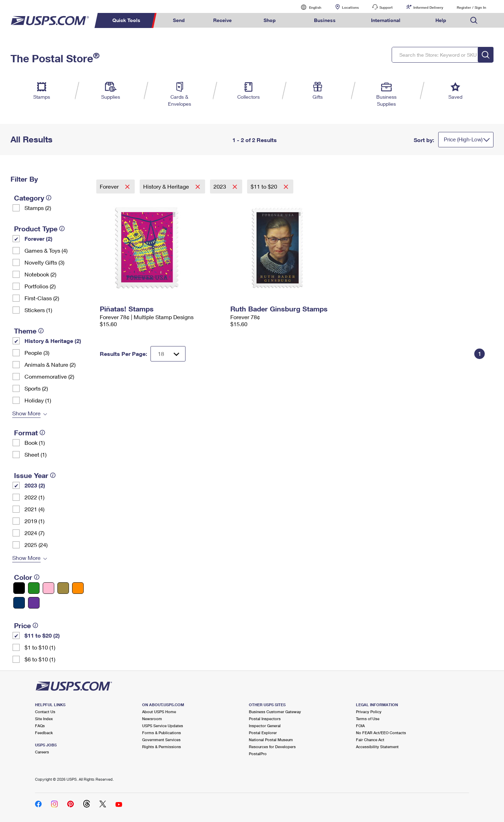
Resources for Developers (272, 747)
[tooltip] (49, 198)
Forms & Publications (162, 733)
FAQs (40, 726)
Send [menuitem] (179, 20)
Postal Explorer (263, 733)
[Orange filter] (78, 588)
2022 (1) (34, 497)
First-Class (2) (42, 298)
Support (386, 7)
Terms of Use (368, 719)
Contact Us (45, 712)
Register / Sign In (471, 7)
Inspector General (265, 726)
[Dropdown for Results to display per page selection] (168, 354)
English (308, 7)
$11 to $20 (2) (42, 635)
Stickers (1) (38, 310)
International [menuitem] (386, 20)
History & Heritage (167, 186)
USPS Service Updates (163, 726)
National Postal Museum (271, 740)
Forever (110, 186)
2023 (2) (35, 485)
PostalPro (258, 754)
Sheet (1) (36, 454)
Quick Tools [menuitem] (126, 20)
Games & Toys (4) (46, 250)
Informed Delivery (428, 7)
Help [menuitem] (441, 20)
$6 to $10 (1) (40, 659)
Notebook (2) (40, 274)
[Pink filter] (48, 588)
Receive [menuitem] (222, 20)
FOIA (360, 726)
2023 (220, 186)
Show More (26, 413)
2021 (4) (34, 509)
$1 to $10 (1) (40, 647)
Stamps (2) (38, 208)
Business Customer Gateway (275, 712)
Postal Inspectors (265, 719)
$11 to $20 (265, 186)
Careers (42, 752)
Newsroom (152, 719)
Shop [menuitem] (270, 20)
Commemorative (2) (49, 376)
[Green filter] (34, 588)
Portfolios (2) (40, 286)
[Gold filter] (63, 588)
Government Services (161, 740)
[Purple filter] (34, 603)
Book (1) (35, 442)
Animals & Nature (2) (50, 364)
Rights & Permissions (162, 747)
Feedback (44, 733)
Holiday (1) (38, 400)
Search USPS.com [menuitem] (474, 20)
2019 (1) (34, 521)
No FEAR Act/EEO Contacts (381, 733)
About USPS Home (159, 712)
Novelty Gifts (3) (44, 262)
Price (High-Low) (463, 139)
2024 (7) (34, 533)
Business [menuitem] (325, 20)
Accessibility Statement (377, 747)
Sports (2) (36, 388)
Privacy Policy (369, 712)
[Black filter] (19, 588)
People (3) (37, 353)
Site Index (44, 719)
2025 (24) (36, 545)
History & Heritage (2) (53, 341)
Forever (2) (38, 238)
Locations (350, 7)
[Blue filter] (19, 603)
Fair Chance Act (370, 740)
